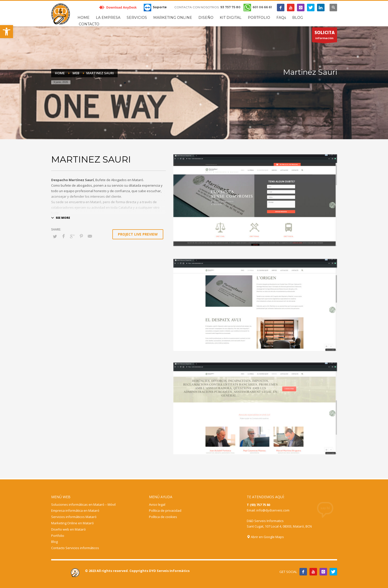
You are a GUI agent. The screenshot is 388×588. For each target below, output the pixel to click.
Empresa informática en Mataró (75, 510)
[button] (7, 32)
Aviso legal (157, 504)
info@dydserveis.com (273, 510)
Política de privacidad (165, 510)
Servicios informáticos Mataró (74, 517)
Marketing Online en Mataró (72, 523)
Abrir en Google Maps (265, 537)
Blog (54, 542)
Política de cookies (163, 517)
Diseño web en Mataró (68, 529)
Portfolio (58, 536)
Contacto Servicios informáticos (75, 548)
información (325, 36)
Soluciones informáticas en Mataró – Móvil (83, 504)
